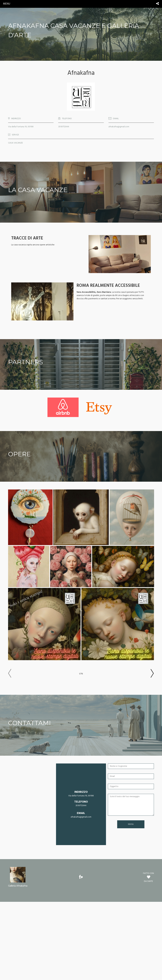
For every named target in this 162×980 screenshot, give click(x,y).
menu (7, 4)
